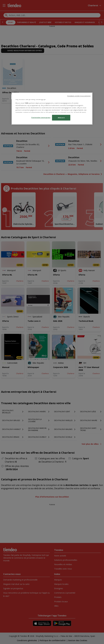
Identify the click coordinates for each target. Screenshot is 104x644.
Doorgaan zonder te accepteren (79, 96)
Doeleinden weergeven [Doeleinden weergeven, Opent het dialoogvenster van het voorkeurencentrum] (41, 117)
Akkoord (61, 118)
